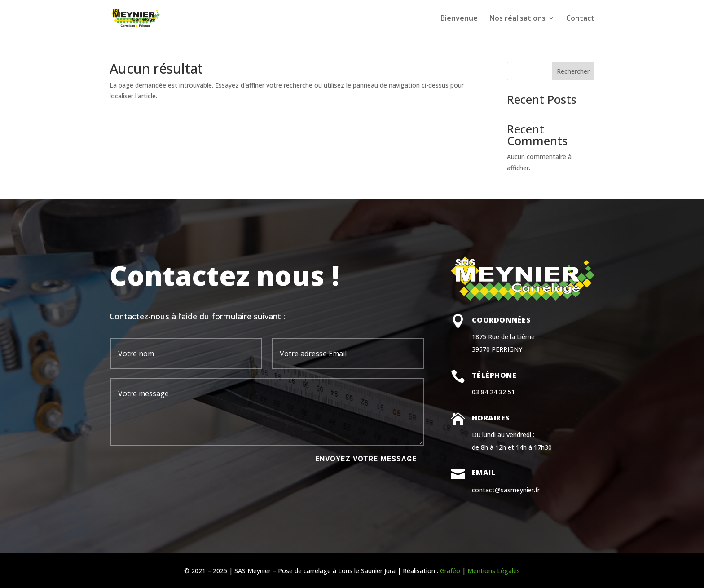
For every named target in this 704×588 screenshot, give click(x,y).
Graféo (450, 571)
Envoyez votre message (366, 459)
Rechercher (573, 71)
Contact (580, 19)
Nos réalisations (517, 19)
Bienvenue (459, 19)
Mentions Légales (494, 571)
